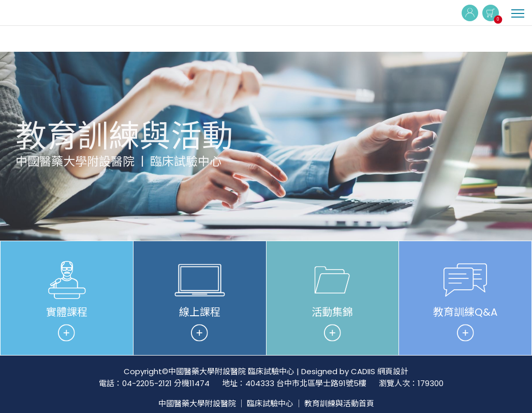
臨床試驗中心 (270, 403)
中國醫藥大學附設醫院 (197, 403)
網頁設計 (393, 371)
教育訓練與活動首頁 (339, 403)
